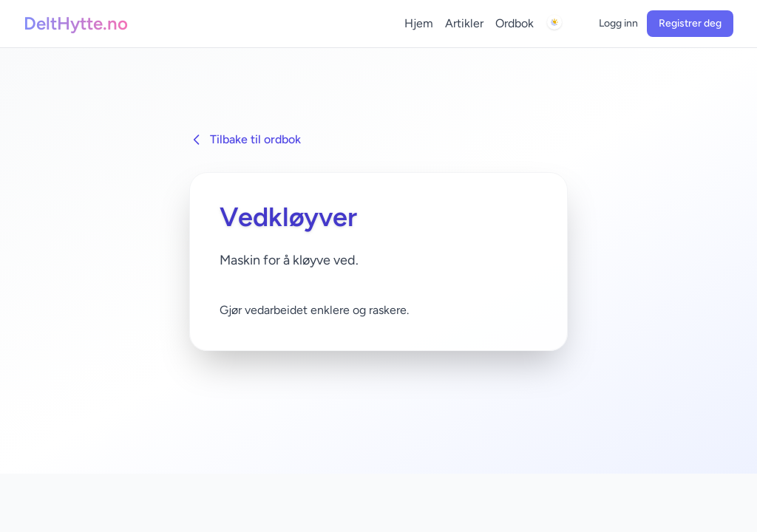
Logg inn (618, 23)
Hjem (419, 23)
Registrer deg (690, 23)
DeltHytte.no (76, 23)
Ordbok (515, 23)
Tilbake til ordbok (245, 140)
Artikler (464, 23)
